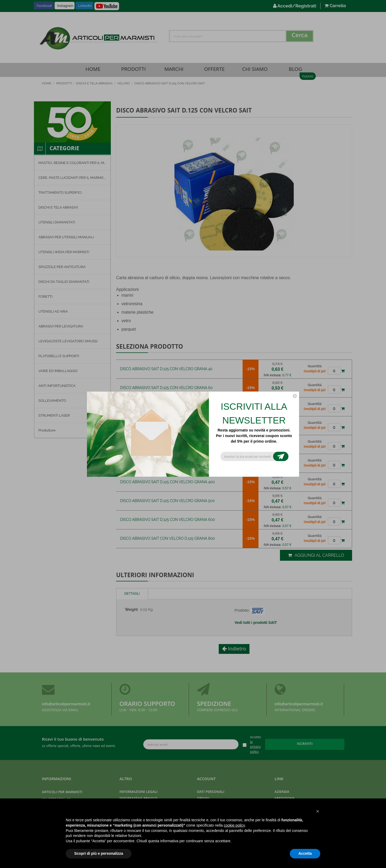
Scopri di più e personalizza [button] (99, 853)
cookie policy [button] (234, 825)
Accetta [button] (305, 853)
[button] (318, 811)
